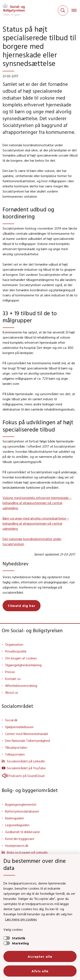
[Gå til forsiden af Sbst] (12, 10)
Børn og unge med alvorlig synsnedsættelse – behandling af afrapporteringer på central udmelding (36, 523)
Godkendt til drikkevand (22, 832)
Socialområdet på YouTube (26, 768)
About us (12, 692)
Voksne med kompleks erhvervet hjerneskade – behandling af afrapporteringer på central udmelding (37, 503)
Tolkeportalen (15, 754)
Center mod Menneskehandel (27, 734)
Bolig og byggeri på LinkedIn (27, 852)
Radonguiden (15, 818)
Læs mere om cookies (21, 919)
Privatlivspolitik (16, 651)
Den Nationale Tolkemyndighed (28, 741)
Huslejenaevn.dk (17, 846)
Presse (10, 672)
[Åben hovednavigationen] (76, 10)
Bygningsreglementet (21, 804)
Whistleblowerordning (21, 686)
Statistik (19, 938)
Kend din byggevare (20, 839)
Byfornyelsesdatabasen (22, 811)
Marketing (20, 943)
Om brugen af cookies (21, 658)
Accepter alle (40, 956)
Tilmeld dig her (22, 606)
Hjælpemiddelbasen (19, 727)
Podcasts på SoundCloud (23, 776)
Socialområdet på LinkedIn (26, 761)
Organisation (14, 644)
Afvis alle (40, 971)
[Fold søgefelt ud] (63, 10)
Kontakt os (13, 679)
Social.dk (11, 720)
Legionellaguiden (17, 825)
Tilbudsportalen (16, 747)
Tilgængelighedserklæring (23, 665)
